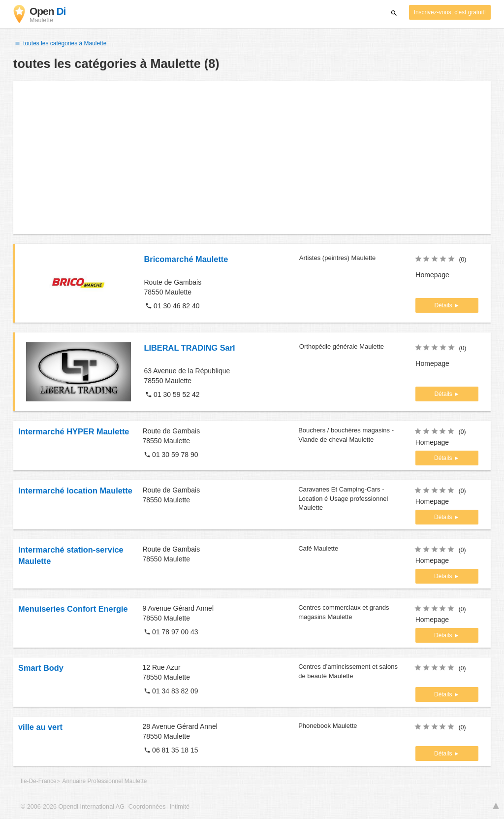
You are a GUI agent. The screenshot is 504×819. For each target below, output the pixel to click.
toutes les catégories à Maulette (60, 43)
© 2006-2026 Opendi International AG (73, 807)
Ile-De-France (39, 781)
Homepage (432, 275)
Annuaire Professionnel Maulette (104, 781)
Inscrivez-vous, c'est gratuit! (450, 12)
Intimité (179, 807)
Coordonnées (147, 807)
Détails (444, 305)
